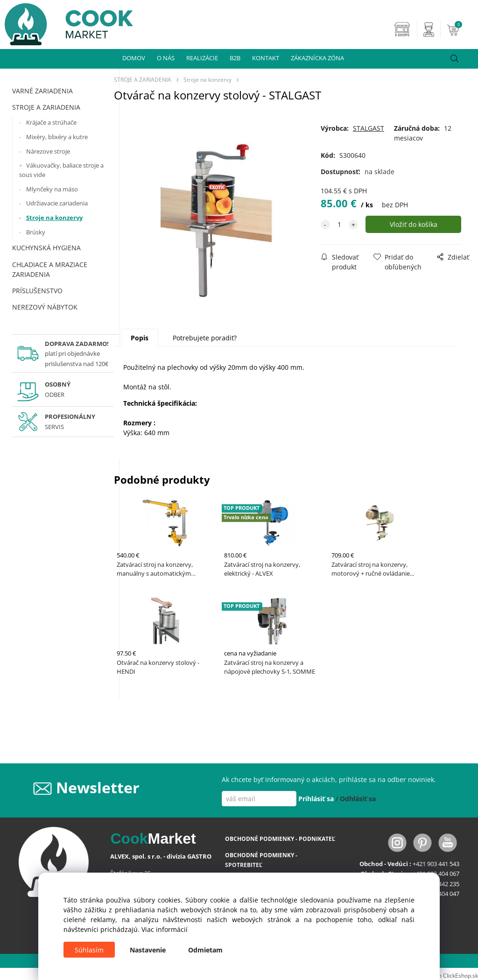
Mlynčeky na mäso (52, 189)
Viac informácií (165, 929)
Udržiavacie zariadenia (57, 203)
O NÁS (166, 58)
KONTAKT (266, 58)
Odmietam (205, 950)
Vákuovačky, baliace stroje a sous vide (61, 170)
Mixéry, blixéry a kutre (57, 137)
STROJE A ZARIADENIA (46, 107)
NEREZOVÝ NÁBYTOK (45, 307)
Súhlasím (89, 950)
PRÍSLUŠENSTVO (37, 291)
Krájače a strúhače (51, 122)
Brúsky (36, 232)
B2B (235, 58)
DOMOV (134, 58)
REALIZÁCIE (202, 58)
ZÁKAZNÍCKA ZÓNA (317, 58)
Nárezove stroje (48, 151)
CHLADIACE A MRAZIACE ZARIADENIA (50, 269)
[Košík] (461, 29)
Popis (140, 338)
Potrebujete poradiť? (205, 338)
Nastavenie (148, 950)
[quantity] (339, 224)
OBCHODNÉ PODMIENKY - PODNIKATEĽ (280, 839)
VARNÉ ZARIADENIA (42, 91)
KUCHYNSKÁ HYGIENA (46, 248)
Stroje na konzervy (54, 218)
